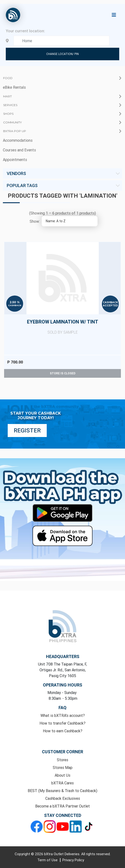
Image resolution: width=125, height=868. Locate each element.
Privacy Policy (73, 860)
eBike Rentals (14, 87)
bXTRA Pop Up (15, 131)
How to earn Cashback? (63, 731)
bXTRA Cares (62, 783)
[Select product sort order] (70, 221)
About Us (62, 775)
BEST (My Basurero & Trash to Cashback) (62, 791)
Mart (7, 96)
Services (10, 105)
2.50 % (15, 302)
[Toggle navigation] (114, 15)
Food (8, 78)
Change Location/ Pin (62, 54)
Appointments (15, 160)
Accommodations (18, 140)
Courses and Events (19, 150)
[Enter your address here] (62, 41)
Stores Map (63, 767)
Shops (8, 114)
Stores (62, 760)
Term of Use (48, 860)
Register (27, 430)
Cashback (15, 305)
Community (12, 122)
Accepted (110, 306)
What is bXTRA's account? (63, 715)
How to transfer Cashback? (62, 723)
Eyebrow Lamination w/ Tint (62, 327)
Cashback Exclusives (63, 798)
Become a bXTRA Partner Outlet (62, 806)
